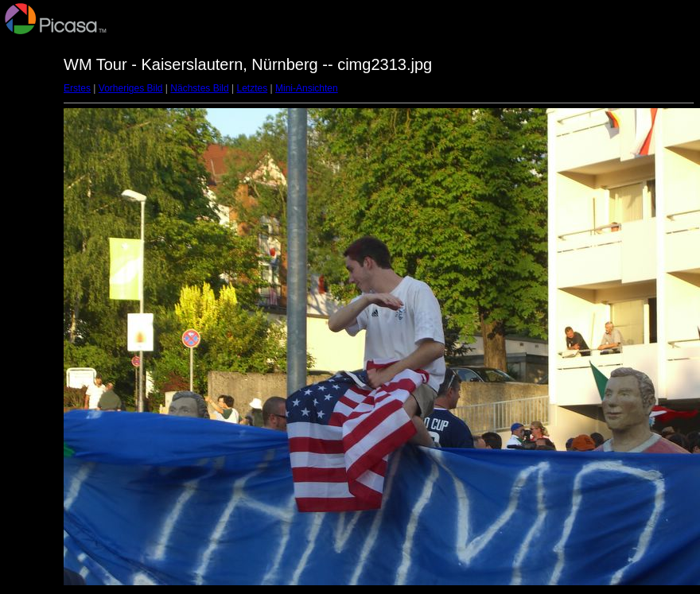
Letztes (253, 88)
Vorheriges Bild (131, 88)
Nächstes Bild (199, 88)
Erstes (77, 88)
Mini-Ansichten (307, 88)
